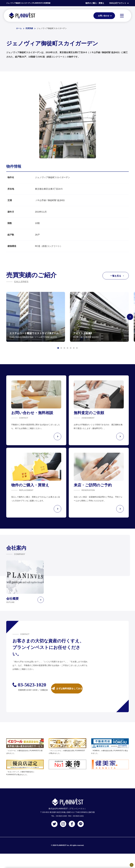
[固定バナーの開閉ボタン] (132, 865)
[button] (58, 348)
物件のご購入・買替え (95, 3)
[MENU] (122, 16)
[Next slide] (130, 317)
